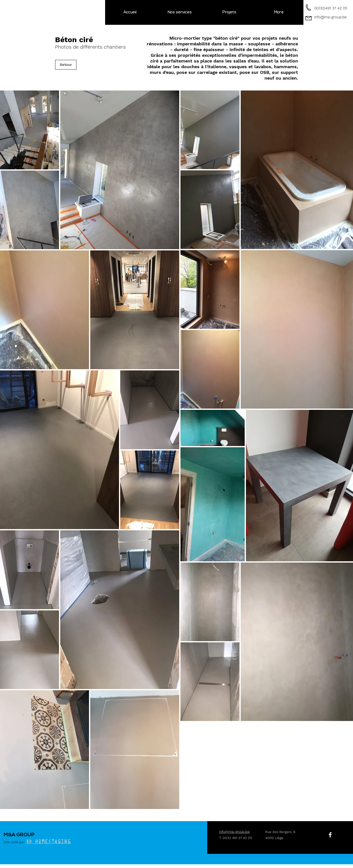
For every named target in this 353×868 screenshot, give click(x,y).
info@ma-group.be (330, 17)
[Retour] (66, 65)
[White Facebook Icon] (330, 835)
